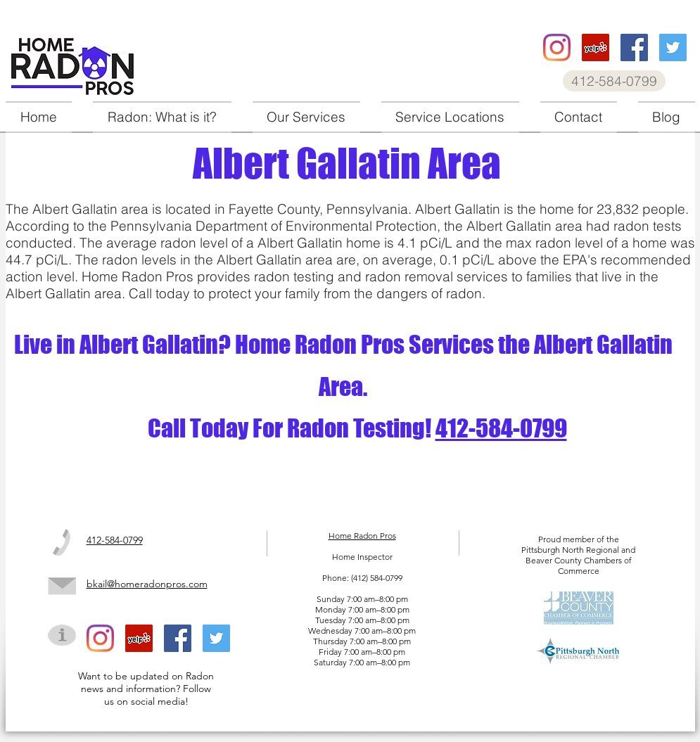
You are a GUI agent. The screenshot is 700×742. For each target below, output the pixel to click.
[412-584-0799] (614, 81)
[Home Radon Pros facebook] (634, 47)
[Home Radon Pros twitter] (673, 47)
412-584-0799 (501, 428)
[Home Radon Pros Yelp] (596, 47)
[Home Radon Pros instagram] (557, 47)
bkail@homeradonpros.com (147, 584)
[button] (306, 117)
